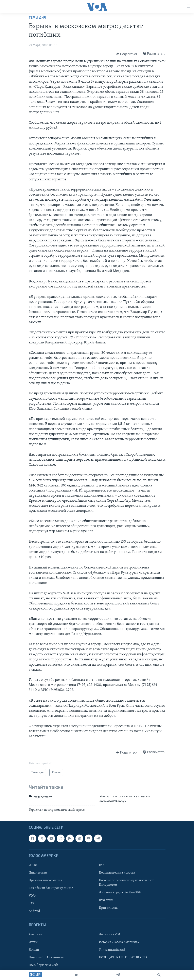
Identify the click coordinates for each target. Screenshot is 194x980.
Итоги (33, 942)
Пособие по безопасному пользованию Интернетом (127, 883)
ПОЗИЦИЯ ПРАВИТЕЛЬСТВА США (123, 958)
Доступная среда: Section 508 (120, 893)
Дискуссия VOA (110, 935)
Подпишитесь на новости (117, 873)
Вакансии (106, 900)
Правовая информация (45, 881)
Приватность (108, 908)
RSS (102, 865)
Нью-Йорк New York (43, 965)
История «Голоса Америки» (119, 942)
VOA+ (32, 896)
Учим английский (112, 950)
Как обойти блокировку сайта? (51, 888)
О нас (33, 865)
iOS (31, 904)
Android (34, 911)
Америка (35, 935)
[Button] (127, 54)
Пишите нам (38, 873)
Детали (34, 950)
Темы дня (37, 18)
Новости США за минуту (46, 958)
